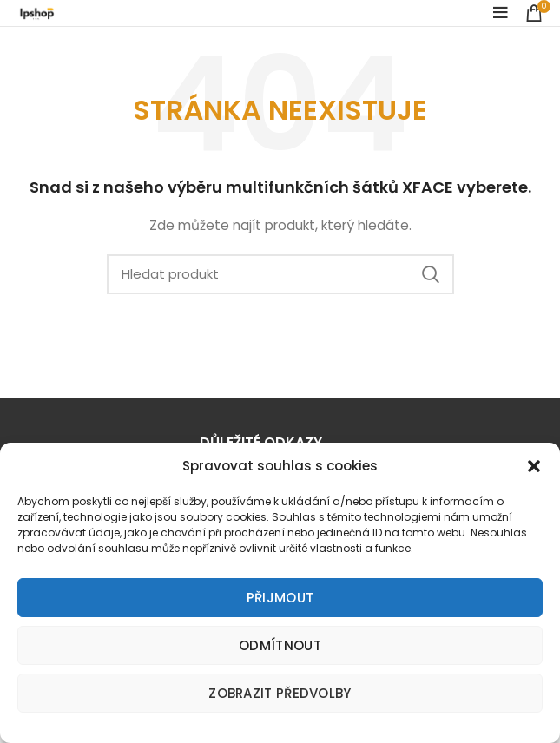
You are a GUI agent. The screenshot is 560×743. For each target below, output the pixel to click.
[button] (534, 466)
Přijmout (280, 598)
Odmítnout (280, 645)
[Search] (280, 274)
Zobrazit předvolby (280, 693)
